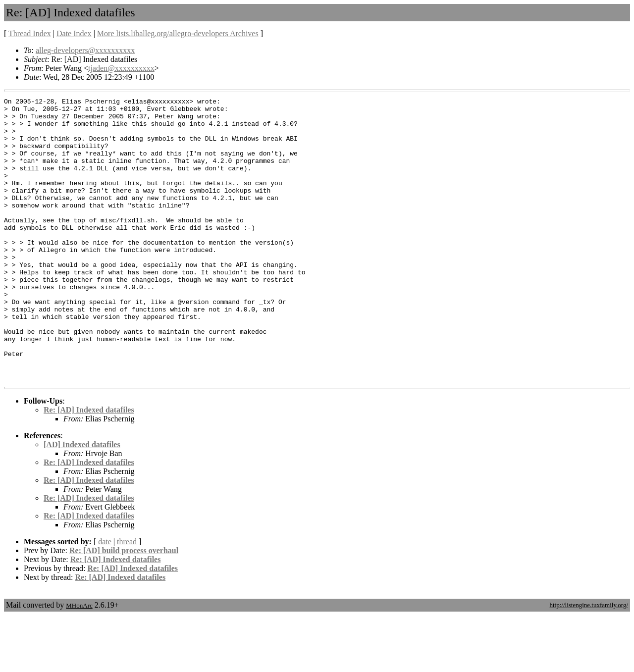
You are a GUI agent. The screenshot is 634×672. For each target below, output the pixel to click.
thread (127, 598)
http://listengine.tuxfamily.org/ (589, 661)
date (105, 598)
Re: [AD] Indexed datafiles (89, 466)
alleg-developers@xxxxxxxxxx (85, 50)
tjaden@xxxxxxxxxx (121, 68)
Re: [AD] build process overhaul (124, 607)
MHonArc (79, 662)
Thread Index (30, 33)
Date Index (74, 33)
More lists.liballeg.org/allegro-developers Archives (178, 33)
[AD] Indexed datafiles (82, 501)
